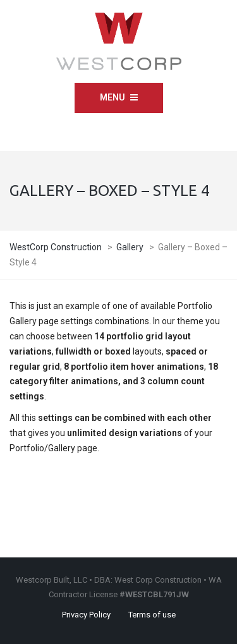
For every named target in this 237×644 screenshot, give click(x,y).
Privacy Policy (86, 615)
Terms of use (152, 615)
